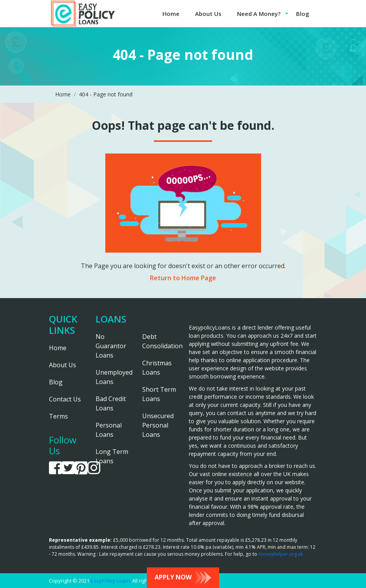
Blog (303, 14)
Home (171, 14)
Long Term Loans (112, 456)
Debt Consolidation (160, 341)
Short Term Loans (159, 394)
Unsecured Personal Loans (158, 425)
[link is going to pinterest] (81, 468)
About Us (208, 14)
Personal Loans (109, 430)
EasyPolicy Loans (111, 581)
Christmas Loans (157, 368)
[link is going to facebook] (55, 468)
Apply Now (183, 578)
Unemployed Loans (113, 377)
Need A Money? (259, 14)
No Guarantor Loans (111, 346)
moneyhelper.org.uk (281, 554)
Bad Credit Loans (111, 403)
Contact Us (65, 399)
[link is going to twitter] (68, 468)
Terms (58, 416)
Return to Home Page (183, 278)
